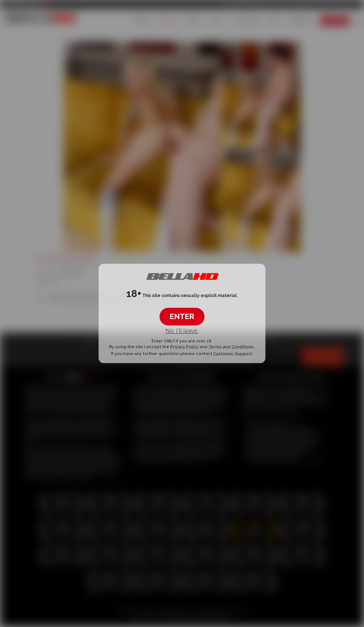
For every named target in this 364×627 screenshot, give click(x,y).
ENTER (182, 316)
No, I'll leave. (182, 331)
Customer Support (233, 354)
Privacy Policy (185, 347)
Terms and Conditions (231, 347)
